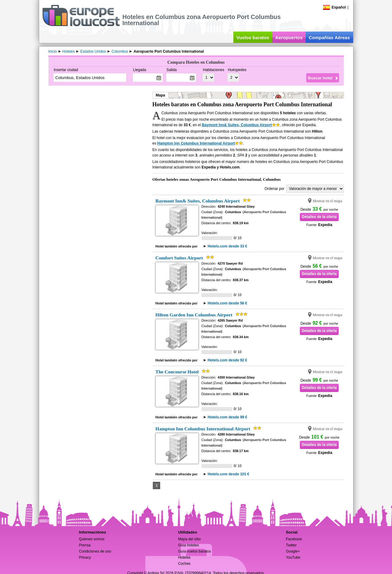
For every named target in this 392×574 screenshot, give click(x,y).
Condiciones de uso (95, 551)
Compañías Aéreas (329, 38)
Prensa (85, 545)
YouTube (293, 557)
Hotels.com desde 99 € (227, 417)
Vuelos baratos (253, 38)
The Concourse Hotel (177, 372)
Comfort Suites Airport (179, 258)
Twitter (291, 545)
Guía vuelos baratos (194, 551)
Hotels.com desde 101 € (228, 474)
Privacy (85, 557)
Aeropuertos (289, 38)
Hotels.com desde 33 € (227, 246)
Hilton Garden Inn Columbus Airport (194, 315)
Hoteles (184, 557)
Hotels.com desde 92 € (227, 360)
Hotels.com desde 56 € (227, 303)
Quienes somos (92, 539)
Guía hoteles (188, 545)
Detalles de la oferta (319, 217)
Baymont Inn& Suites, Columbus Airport (237, 125)
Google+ (293, 551)
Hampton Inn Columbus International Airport (196, 143)
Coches (184, 564)
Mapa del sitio (189, 539)
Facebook (294, 539)
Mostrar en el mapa (328, 201)
